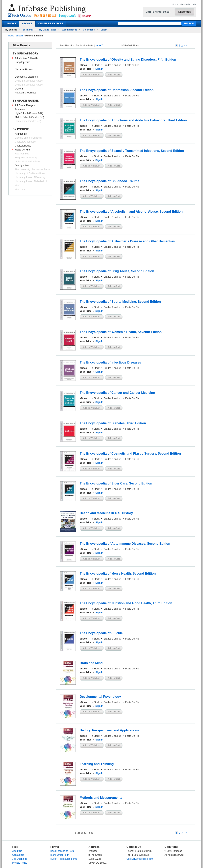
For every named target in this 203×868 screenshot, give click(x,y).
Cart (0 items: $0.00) (158, 12)
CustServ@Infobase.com (140, 859)
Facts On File (22, 150)
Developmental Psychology (100, 697)
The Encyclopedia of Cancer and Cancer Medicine (117, 393)
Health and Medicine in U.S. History (106, 513)
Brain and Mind (91, 663)
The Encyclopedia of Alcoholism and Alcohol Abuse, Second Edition (131, 212)
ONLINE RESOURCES (51, 24)
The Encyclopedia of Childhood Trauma (109, 181)
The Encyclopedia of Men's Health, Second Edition (118, 573)
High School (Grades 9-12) (29, 113)
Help (194, 4)
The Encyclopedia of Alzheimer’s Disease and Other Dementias (127, 241)
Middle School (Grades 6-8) (29, 117)
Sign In (175, 4)
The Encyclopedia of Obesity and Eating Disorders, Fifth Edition (128, 59)
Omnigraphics (22, 166)
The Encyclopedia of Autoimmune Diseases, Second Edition (125, 544)
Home (11, 36)
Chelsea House (23, 146)
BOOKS (12, 24)
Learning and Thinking (97, 764)
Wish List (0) (185, 4)
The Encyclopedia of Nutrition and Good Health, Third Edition (126, 603)
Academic (20, 109)
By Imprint (28, 30)
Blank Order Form (60, 855)
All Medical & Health (26, 58)
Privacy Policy (20, 863)
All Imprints (21, 134)
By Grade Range (48, 30)
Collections (89, 30)
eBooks (20, 36)
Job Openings (20, 859)
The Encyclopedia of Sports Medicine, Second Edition (120, 302)
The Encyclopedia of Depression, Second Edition (117, 90)
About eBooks (70, 30)
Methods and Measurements (101, 798)
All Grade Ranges (25, 105)
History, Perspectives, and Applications (109, 730)
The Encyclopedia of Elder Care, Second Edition (116, 483)
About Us (17, 851)
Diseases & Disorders (26, 77)
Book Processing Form (62, 851)
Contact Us (18, 855)
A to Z (100, 46)
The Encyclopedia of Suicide (101, 633)
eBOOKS (27, 24)
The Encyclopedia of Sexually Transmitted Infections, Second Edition (132, 151)
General (19, 89)
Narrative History (24, 69)
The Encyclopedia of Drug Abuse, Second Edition (117, 271)
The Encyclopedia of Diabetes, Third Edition (113, 423)
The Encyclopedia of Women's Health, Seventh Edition (121, 332)
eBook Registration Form (64, 859)
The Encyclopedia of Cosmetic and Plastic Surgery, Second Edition (130, 454)
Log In (104, 30)
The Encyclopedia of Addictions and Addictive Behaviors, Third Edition (133, 120)
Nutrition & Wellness (26, 93)
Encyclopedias (23, 62)
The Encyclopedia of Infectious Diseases (110, 362)
